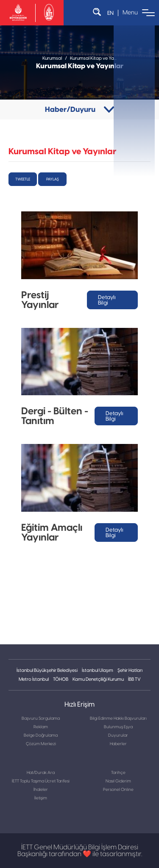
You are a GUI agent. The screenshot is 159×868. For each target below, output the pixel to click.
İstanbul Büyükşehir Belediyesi (47, 670)
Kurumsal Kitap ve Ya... (93, 58)
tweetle (23, 179)
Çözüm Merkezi (41, 744)
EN (110, 13)
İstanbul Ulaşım (98, 670)
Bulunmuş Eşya (118, 727)
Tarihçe (118, 773)
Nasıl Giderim (118, 781)
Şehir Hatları (130, 670)
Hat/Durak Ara (41, 773)
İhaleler (41, 790)
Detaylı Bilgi (107, 300)
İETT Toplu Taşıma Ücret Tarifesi (41, 781)
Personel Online (118, 790)
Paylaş (53, 179)
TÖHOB (61, 679)
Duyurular (118, 735)
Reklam (41, 727)
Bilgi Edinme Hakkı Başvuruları (118, 718)
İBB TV (134, 679)
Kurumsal (52, 58)
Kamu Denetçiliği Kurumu (98, 679)
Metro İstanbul (34, 679)
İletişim (41, 798)
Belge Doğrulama (41, 735)
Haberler (118, 744)
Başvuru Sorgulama (41, 718)
